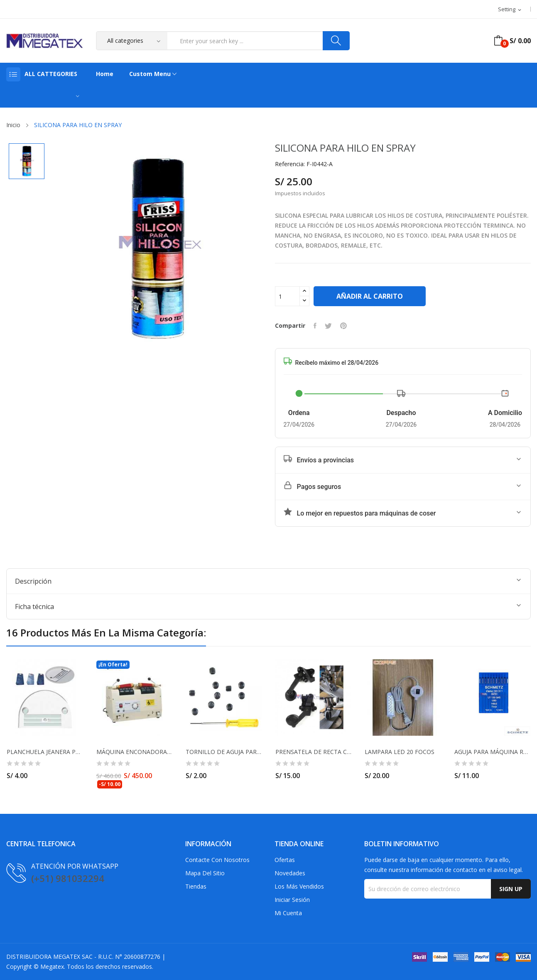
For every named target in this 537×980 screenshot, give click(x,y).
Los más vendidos (299, 886)
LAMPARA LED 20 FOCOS (400, 752)
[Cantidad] (287, 296)
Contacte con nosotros (217, 860)
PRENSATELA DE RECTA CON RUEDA (314, 752)
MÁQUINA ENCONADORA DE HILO (135, 752)
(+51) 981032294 (68, 878)
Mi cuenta (288, 913)
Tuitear (328, 326)
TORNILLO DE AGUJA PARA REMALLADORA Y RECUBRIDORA (224, 752)
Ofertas (285, 860)
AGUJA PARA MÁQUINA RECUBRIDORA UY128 (493, 752)
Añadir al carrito (370, 296)
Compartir (315, 326)
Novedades (290, 873)
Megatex (52, 966)
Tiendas (196, 886)
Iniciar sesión (292, 900)
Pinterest (343, 326)
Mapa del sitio (205, 873)
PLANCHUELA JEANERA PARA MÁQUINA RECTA (45, 752)
